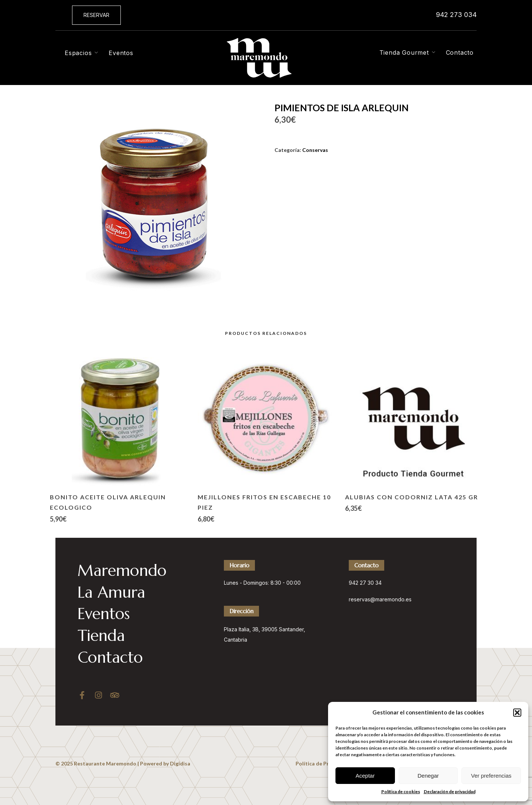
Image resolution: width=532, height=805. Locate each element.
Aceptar (365, 776)
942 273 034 (456, 15)
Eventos (121, 53)
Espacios (78, 53)
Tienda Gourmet (404, 52)
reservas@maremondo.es (380, 599)
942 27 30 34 (365, 583)
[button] (517, 713)
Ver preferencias (491, 776)
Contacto (460, 52)
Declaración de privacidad (450, 792)
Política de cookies (401, 792)
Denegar (428, 776)
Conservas (315, 150)
